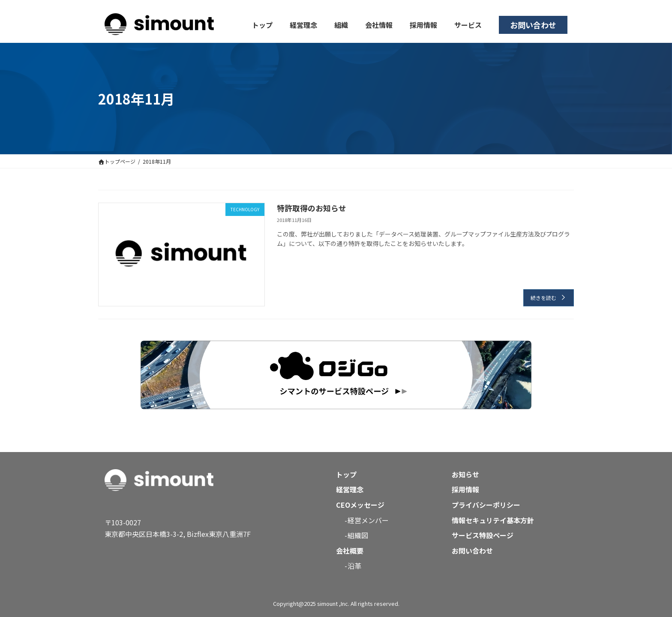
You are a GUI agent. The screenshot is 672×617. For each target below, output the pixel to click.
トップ (262, 25)
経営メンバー (369, 520)
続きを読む (543, 298)
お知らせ (465, 474)
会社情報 (379, 25)
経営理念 (303, 25)
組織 (341, 25)
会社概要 (350, 551)
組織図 (358, 535)
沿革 (355, 566)
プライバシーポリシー (486, 505)
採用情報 (423, 25)
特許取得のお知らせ (312, 208)
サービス (468, 25)
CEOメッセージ (360, 505)
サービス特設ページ (483, 535)
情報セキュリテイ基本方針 (493, 520)
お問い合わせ (533, 25)
